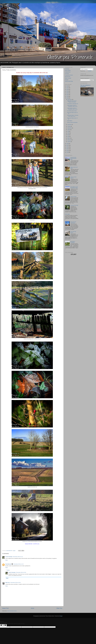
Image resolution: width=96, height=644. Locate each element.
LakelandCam (68, 72)
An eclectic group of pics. (72, 111)
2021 (68, 95)
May (68, 135)
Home (32, 608)
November (70, 125)
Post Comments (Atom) (12, 611)
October (69, 126)
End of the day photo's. (73, 232)
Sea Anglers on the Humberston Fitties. (74, 187)
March (69, 138)
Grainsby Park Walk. (74, 205)
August (69, 130)
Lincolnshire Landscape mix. (73, 104)
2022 (68, 93)
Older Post (59, 608)
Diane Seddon (68, 70)
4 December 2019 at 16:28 (15, 583)
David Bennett (8, 564)
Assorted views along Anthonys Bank (73, 158)
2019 (68, 98)
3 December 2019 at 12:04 (21, 572)
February (69, 140)
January (69, 142)
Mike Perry (8, 583)
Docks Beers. (70, 121)
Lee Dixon (67, 74)
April (68, 136)
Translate (88, 71)
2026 (68, 86)
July (68, 131)
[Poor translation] (5, 625)
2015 (68, 149)
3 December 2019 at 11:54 (18, 564)
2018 (68, 144)
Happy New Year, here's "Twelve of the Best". (72, 101)
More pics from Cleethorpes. (73, 222)
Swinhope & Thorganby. (73, 242)
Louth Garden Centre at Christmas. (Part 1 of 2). (72, 109)
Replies (8, 570)
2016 (68, 147)
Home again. (68, 214)
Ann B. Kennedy (9, 557)
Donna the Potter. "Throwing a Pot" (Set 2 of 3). (73, 116)
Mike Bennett (68, 77)
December (70, 99)
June (69, 133)
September (70, 128)
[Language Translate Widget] (87, 69)
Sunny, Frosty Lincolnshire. (72, 122)
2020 (68, 96)
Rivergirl (67, 80)
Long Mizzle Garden (69, 75)
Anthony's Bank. (73, 197)
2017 (68, 145)
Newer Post (5, 608)
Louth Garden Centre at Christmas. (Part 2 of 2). (72, 106)
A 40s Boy (67, 69)
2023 (68, 91)
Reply (7, 560)
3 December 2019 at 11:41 (18, 557)
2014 (68, 150)
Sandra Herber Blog (69, 81)
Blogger (61, 616)
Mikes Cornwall (68, 78)
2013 (68, 152)
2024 (68, 89)
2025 (68, 88)
